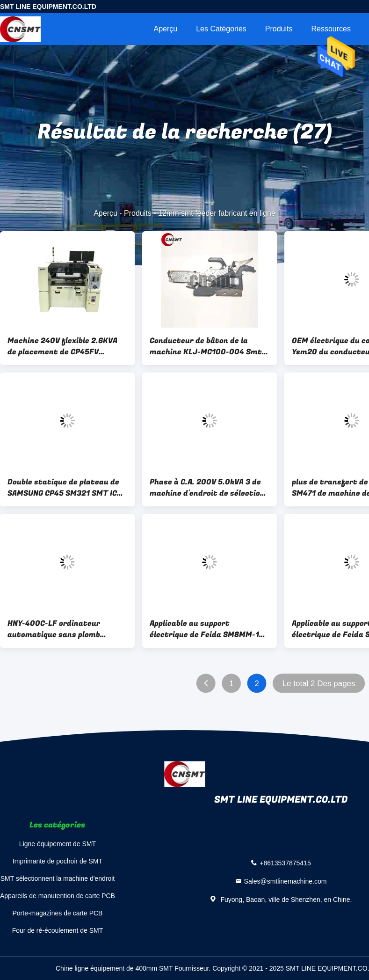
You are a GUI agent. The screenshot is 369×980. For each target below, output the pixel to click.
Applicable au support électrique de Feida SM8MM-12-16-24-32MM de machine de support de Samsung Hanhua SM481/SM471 (208, 629)
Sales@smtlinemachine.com (286, 881)
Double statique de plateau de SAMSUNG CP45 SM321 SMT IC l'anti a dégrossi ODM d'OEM (63, 488)
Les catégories (221, 29)
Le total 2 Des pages (319, 684)
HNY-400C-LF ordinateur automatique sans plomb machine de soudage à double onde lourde (61, 629)
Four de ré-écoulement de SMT (58, 930)
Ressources (331, 29)
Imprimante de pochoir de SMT (58, 861)
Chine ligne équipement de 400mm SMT (114, 968)
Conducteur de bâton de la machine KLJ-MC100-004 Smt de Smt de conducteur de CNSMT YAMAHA (206, 346)
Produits (279, 29)
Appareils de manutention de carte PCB (58, 896)
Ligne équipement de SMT (58, 844)
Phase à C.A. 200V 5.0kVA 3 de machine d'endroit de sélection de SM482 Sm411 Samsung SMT (208, 488)
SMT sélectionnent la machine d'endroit (58, 878)
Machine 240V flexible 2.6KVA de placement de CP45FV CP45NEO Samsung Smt (62, 346)
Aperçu (165, 29)
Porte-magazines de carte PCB (57, 913)
